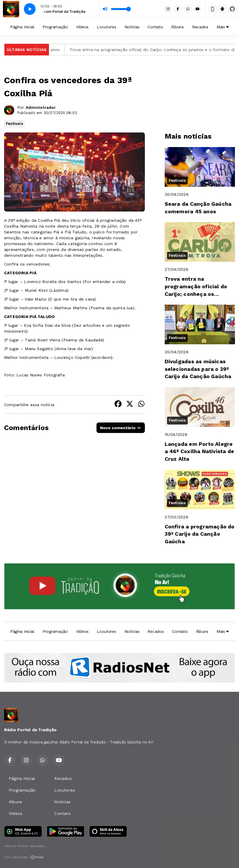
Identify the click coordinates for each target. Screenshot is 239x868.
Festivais (14, 124)
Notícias (132, 27)
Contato (155, 27)
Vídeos (82, 27)
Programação (55, 27)
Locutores (106, 27)
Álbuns (177, 27)
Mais (223, 27)
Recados (200, 27)
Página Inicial (22, 27)
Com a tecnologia (24, 857)
